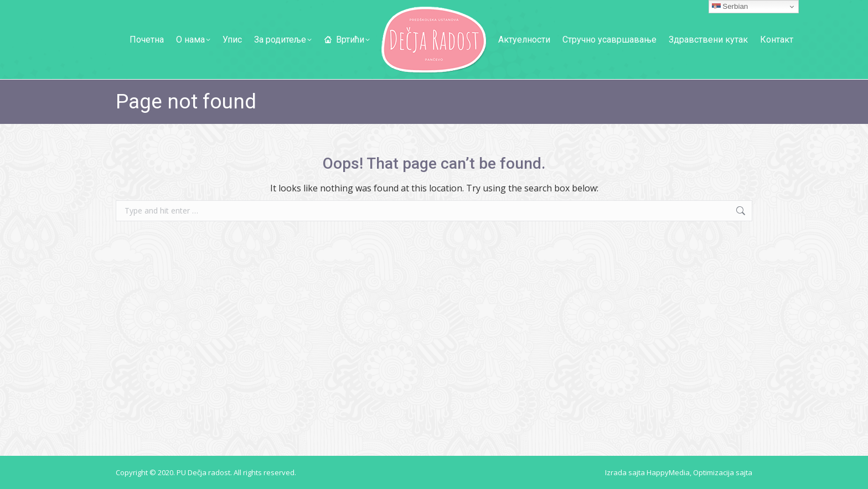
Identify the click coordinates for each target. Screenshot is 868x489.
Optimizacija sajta (723, 472)
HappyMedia (668, 472)
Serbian (730, 7)
